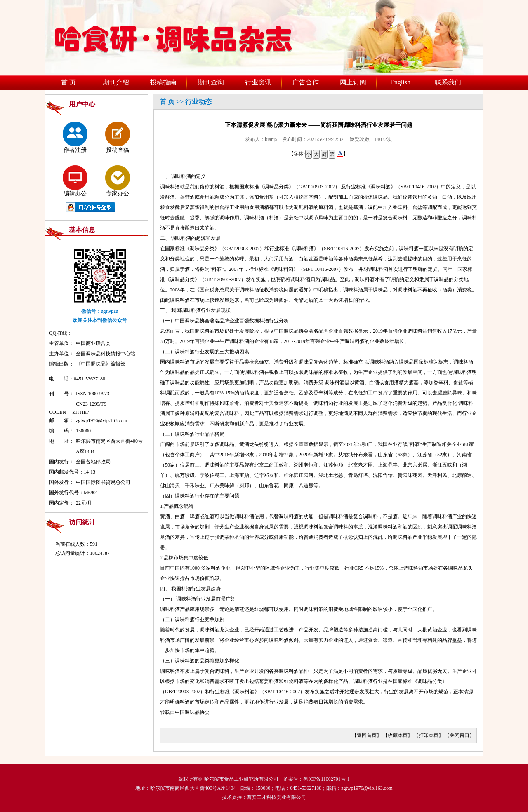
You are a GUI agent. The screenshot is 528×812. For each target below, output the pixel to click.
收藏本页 (398, 735)
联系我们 (448, 82)
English (400, 82)
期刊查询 (211, 82)
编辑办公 (75, 181)
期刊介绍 (116, 82)
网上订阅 (353, 82)
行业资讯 (258, 82)
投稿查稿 (118, 137)
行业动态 (198, 102)
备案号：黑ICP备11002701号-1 (316, 779)
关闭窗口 (460, 735)
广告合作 (306, 82)
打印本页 (429, 735)
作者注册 (75, 137)
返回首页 (367, 735)
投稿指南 (163, 82)
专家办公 (118, 181)
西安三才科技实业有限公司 (276, 797)
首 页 (68, 82)
